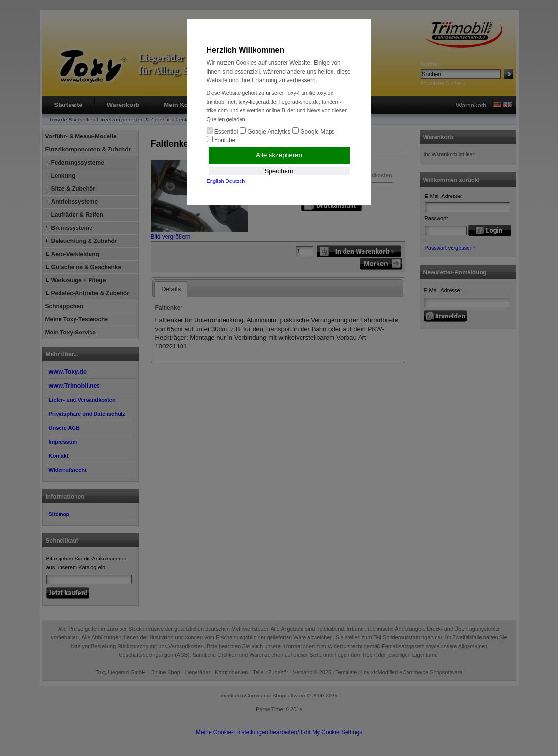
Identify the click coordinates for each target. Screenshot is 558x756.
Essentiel (222, 131)
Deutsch (235, 181)
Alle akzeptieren (279, 155)
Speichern (279, 171)
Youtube (221, 140)
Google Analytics (265, 131)
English (215, 181)
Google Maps (314, 131)
